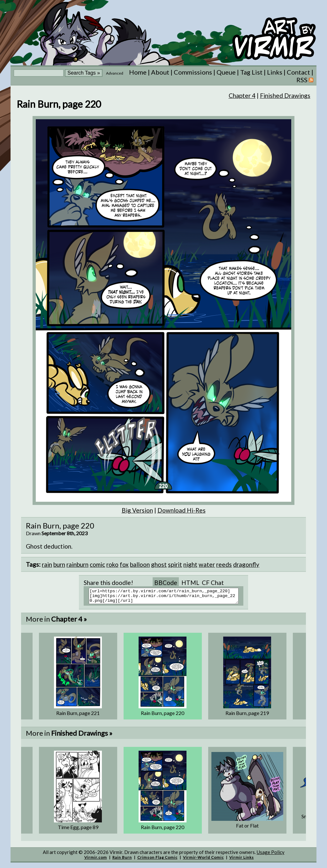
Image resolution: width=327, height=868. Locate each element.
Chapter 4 (242, 95)
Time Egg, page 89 (78, 830)
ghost (159, 564)
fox (124, 564)
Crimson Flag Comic (157, 860)
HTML (190, 583)
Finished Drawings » (82, 736)
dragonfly (246, 564)
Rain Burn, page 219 (247, 716)
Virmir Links (242, 860)
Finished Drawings (285, 95)
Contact (298, 72)
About (160, 72)
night (190, 564)
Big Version (137, 510)
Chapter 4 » (69, 622)
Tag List (251, 72)
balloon (140, 564)
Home (138, 72)
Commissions (193, 72)
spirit (175, 564)
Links (275, 72)
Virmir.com (96, 860)
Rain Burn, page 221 (78, 716)
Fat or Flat (247, 828)
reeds (224, 564)
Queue (226, 72)
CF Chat (213, 583)
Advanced (115, 73)
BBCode (166, 583)
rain (47, 564)
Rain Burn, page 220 (163, 716)
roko (112, 564)
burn (59, 564)
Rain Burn (122, 860)
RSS (305, 80)
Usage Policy (271, 855)
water (207, 564)
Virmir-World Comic (203, 860)
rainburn (77, 564)
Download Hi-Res (182, 510)
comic (97, 564)
